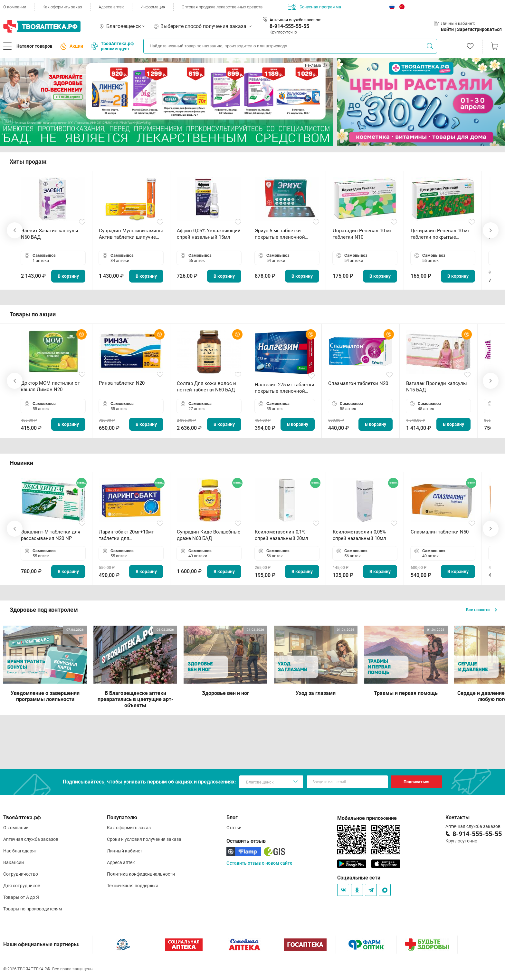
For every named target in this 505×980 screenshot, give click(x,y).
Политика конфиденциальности (141, 874)
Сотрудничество (21, 874)
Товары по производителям (33, 909)
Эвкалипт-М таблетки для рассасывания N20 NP (51, 535)
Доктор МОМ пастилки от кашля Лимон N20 (50, 386)
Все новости (481, 610)
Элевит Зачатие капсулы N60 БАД (50, 234)
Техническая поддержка (133, 886)
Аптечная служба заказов (31, 839)
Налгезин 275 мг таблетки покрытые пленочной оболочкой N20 (285, 388)
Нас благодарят (20, 851)
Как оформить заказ (62, 7)
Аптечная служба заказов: (295, 20)
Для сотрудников (22, 886)
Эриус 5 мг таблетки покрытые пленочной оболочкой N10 (280, 234)
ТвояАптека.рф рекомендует (112, 46)
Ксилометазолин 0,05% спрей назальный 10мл (359, 535)
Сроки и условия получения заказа (144, 839)
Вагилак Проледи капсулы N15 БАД (437, 387)
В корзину (68, 276)
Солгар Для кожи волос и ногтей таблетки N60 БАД (206, 387)
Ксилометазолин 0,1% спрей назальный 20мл (281, 535)
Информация (153, 7)
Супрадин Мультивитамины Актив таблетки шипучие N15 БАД (131, 234)
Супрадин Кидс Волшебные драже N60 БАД (209, 535)
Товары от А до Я (21, 897)
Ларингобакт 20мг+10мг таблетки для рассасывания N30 (126, 535)
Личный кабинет (125, 851)
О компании (15, 7)
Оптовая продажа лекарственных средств (222, 7)
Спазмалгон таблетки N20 (358, 383)
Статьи (234, 828)
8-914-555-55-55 (289, 26)
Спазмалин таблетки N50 (440, 532)
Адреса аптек (111, 7)
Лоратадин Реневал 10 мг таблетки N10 (362, 234)
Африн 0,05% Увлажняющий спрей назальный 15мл (209, 234)
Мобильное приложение (367, 818)
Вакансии (14, 862)
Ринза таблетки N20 (122, 383)
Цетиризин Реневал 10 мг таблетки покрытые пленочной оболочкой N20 (442, 234)
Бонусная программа (314, 7)
